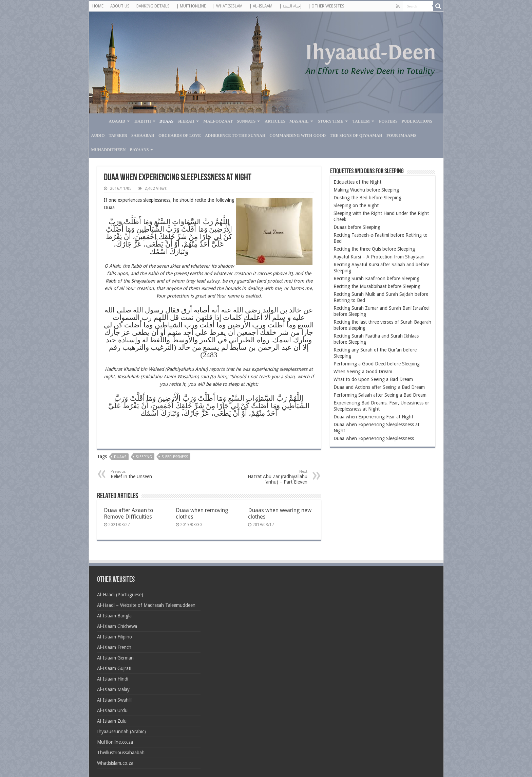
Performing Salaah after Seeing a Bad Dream (380, 395)
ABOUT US (120, 6)
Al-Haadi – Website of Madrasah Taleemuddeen (146, 605)
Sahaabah (143, 135)
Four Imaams (401, 135)
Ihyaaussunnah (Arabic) (121, 731)
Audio (98, 135)
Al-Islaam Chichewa (117, 626)
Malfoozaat (218, 121)
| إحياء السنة (290, 6)
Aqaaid (117, 121)
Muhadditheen (109, 150)
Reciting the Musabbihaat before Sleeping (377, 286)
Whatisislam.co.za (115, 763)
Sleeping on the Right (356, 205)
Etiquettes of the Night (357, 182)
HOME (98, 6)
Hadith (143, 121)
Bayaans (139, 150)
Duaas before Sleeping (357, 227)
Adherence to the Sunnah (235, 135)
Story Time (331, 121)
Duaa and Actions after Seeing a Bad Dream (379, 387)
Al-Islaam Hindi (113, 679)
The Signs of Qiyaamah (356, 135)
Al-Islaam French (114, 647)
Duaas (166, 121)
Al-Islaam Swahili (114, 700)
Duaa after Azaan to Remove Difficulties (128, 513)
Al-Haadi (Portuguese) (120, 595)
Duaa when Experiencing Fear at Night (373, 417)
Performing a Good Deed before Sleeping (377, 364)
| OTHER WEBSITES (326, 6)
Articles (275, 121)
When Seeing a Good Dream (363, 372)
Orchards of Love (180, 135)
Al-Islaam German (115, 658)
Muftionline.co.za (115, 742)
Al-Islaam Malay (113, 689)
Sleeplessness (175, 457)
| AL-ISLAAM (261, 6)
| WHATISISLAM (228, 6)
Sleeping (144, 457)
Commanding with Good (298, 135)
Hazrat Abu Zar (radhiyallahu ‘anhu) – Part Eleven (273, 477)
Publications (417, 121)
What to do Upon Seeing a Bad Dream (373, 379)
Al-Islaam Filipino (115, 637)
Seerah (186, 121)
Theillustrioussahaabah (121, 753)
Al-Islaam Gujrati (114, 668)
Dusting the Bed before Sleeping (367, 198)
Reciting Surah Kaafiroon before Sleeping (376, 278)
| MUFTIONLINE (191, 6)
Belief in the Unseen (145, 474)
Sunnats (246, 121)
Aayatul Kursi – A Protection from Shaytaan (379, 257)
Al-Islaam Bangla (114, 616)
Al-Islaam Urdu (112, 710)
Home (98, 121)
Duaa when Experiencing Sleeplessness (374, 438)
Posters (388, 121)
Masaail (299, 121)
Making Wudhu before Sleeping (366, 190)
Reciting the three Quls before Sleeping (374, 249)
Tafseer (118, 135)
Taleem (361, 121)
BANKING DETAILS (153, 6)
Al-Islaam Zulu (112, 721)
